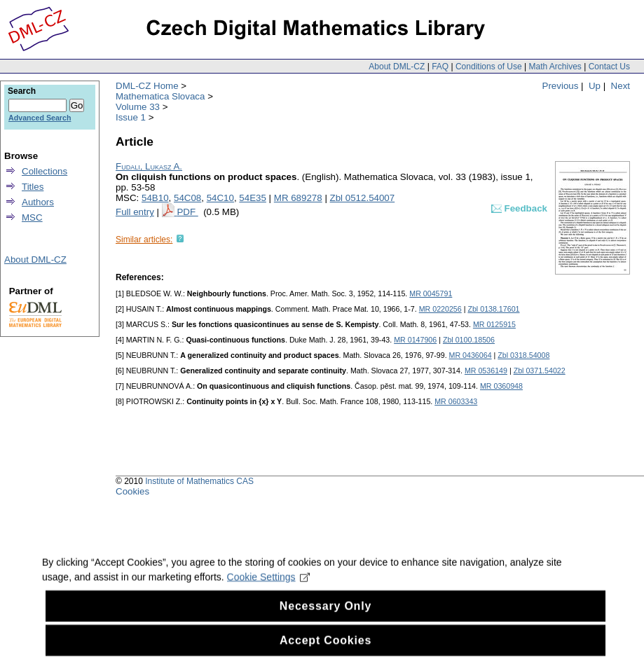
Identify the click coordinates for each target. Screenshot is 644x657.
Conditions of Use (489, 67)
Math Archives (555, 67)
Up (595, 86)
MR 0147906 (415, 340)
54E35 (253, 198)
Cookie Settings (269, 588)
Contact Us (609, 67)
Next (621, 86)
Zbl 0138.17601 (493, 309)
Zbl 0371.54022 (540, 371)
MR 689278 (298, 198)
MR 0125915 (494, 324)
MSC (32, 217)
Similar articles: (144, 240)
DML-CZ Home (147, 86)
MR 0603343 (456, 401)
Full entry (135, 212)
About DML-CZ (397, 67)
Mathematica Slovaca (160, 96)
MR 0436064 (471, 355)
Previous (561, 86)
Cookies (132, 491)
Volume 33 (138, 107)
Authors (38, 202)
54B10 (155, 198)
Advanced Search (40, 118)
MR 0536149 (486, 371)
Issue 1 (131, 117)
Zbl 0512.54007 (363, 198)
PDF (187, 212)
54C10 (220, 198)
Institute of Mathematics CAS (199, 481)
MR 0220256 (440, 309)
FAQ (440, 67)
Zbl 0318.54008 (523, 355)
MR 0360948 (501, 386)
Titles (33, 187)
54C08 (187, 198)
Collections (44, 171)
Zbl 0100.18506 (469, 340)
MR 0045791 (431, 293)
